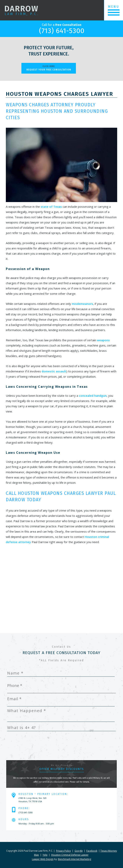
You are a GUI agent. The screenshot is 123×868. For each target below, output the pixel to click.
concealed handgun (93, 396)
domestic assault (54, 371)
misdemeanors (82, 304)
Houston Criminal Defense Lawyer (70, 855)
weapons (103, 340)
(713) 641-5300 (62, 31)
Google (79, 851)
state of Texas (51, 207)
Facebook (92, 851)
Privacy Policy (63, 851)
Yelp (45, 855)
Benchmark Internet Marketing (75, 859)
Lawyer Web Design (43, 859)
